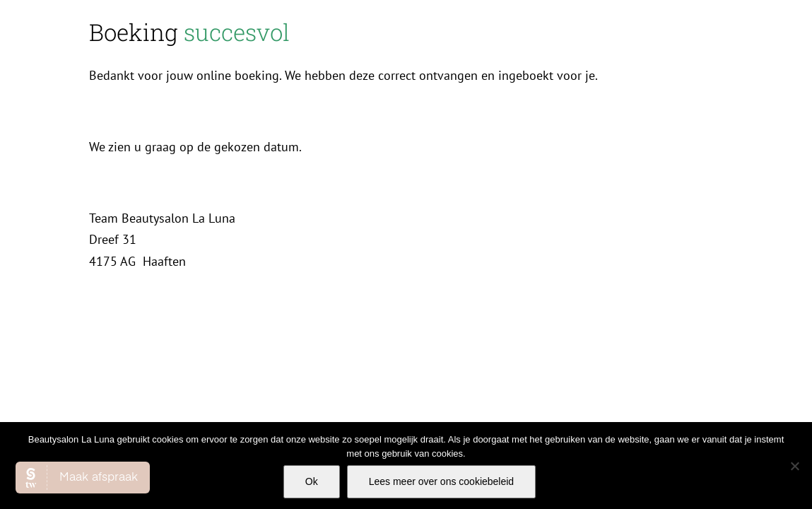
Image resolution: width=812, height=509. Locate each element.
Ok (312, 481)
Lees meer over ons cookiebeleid (441, 481)
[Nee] (794, 466)
